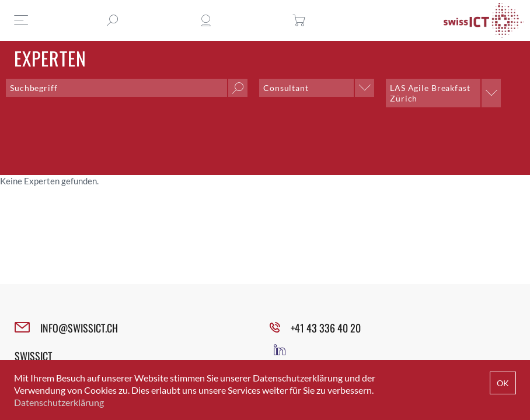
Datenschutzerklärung (59, 402)
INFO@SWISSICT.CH (79, 328)
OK (503, 383)
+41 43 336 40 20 (326, 328)
